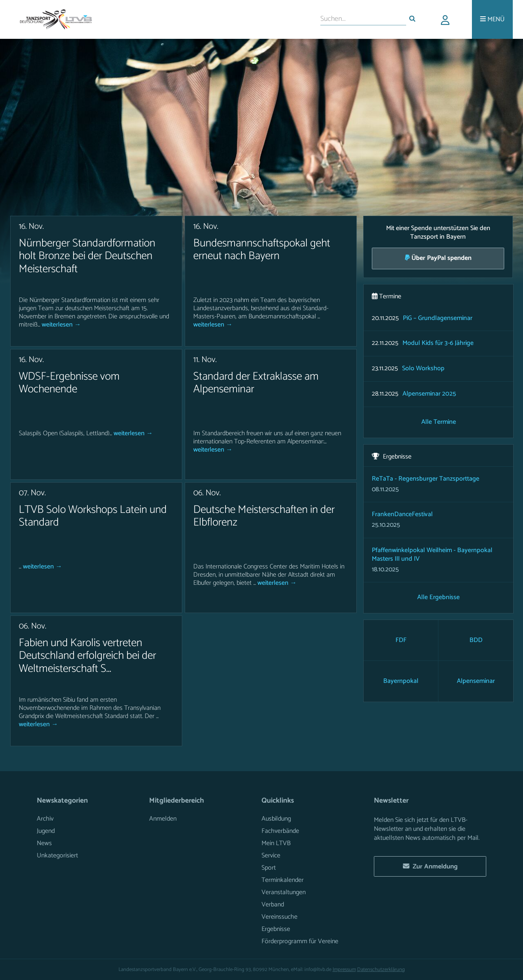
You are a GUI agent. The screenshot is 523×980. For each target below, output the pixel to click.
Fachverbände (280, 831)
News (44, 843)
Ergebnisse (276, 929)
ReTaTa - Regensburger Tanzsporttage (426, 479)
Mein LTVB (276, 843)
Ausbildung (276, 819)
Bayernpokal (401, 681)
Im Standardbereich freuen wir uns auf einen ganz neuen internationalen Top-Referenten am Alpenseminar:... (267, 437)
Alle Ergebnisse (438, 597)
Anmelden (163, 819)
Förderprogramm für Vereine (300, 941)
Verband (273, 905)
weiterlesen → (61, 325)
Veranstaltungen (284, 892)
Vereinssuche (279, 917)
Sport (269, 868)
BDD (476, 640)
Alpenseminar (476, 681)
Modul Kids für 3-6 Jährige (438, 343)
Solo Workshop (423, 369)
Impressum (344, 970)
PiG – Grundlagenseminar (438, 319)
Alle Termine (439, 422)
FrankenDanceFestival (402, 514)
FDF (401, 640)
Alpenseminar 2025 (429, 394)
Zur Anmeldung (430, 867)
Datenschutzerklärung (381, 970)
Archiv (45, 819)
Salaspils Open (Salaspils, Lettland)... (66, 433)
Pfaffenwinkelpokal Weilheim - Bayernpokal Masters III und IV (432, 555)
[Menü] (492, 19)
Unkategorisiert (57, 856)
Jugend (46, 831)
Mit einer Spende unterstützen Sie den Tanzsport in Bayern (438, 246)
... (21, 567)
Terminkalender (283, 880)
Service (271, 856)
